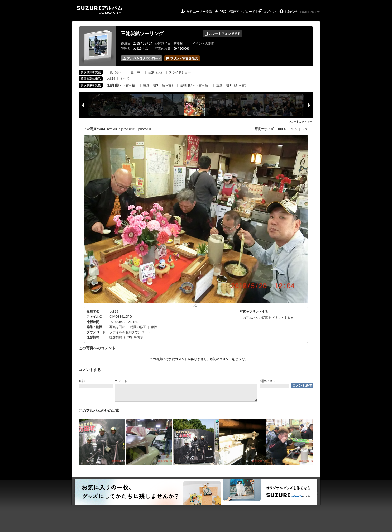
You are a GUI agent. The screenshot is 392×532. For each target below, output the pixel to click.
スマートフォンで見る (223, 34)
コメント (121, 381)
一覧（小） (114, 72)
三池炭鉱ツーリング (142, 34)
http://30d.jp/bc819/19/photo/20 (129, 129)
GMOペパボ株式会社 (310, 12)
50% (305, 129)
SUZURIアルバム (100, 10)
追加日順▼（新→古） (232, 85)
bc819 (111, 79)
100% (282, 129)
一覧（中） (135, 72)
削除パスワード (271, 381)
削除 (154, 327)
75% (294, 129)
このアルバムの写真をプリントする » (266, 318)
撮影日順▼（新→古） (159, 85)
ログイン (270, 12)
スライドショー (180, 72)
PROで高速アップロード (237, 12)
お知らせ (291, 12)
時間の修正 (138, 327)
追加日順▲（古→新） (195, 85)
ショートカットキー (300, 122)
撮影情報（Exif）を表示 (126, 337)
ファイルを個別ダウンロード (130, 332)
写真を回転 (117, 327)
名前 (82, 381)
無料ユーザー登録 (199, 12)
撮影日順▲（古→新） (122, 85)
